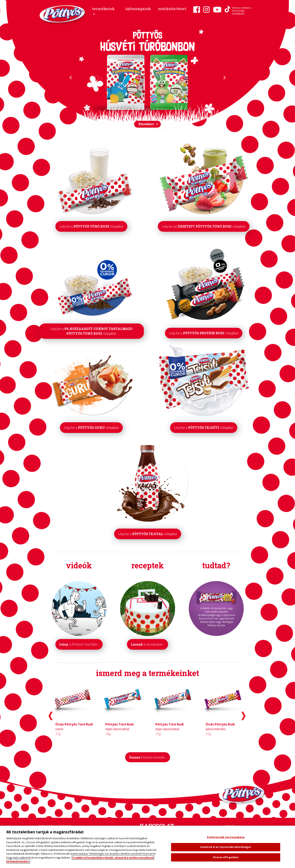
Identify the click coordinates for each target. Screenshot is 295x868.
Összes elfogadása (226, 857)
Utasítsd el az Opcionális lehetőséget (226, 847)
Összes (148, 757)
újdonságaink (138, 9)
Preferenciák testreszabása (226, 837)
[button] (105, 12)
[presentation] (51, 716)
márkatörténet (172, 9)
